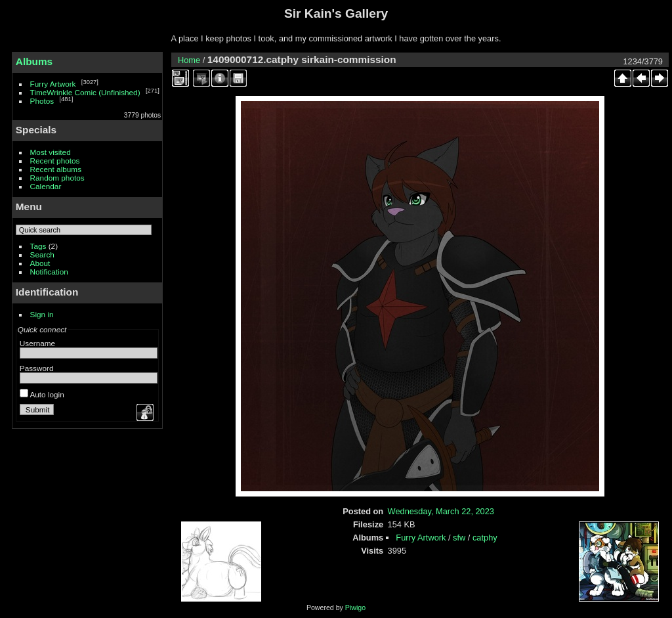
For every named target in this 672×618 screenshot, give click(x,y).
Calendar (46, 186)
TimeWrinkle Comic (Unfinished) (85, 92)
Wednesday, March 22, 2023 (441, 511)
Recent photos (55, 161)
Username (37, 343)
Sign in (42, 314)
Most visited (51, 152)
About (40, 263)
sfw (459, 538)
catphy (485, 538)
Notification (49, 272)
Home (189, 60)
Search (42, 254)
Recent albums (56, 169)
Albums (34, 61)
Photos (42, 101)
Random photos (57, 178)
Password (37, 368)
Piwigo (355, 607)
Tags (38, 246)
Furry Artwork (53, 84)
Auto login (42, 394)
